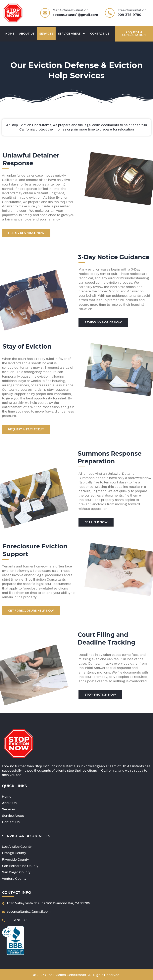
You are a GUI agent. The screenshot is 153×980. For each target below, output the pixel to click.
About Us (27, 34)
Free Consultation (132, 10)
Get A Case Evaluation (71, 10)
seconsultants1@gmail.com (75, 15)
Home (10, 34)
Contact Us (100, 34)
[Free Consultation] (110, 13)
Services (46, 34)
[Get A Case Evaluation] (45, 13)
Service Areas (72, 34)
